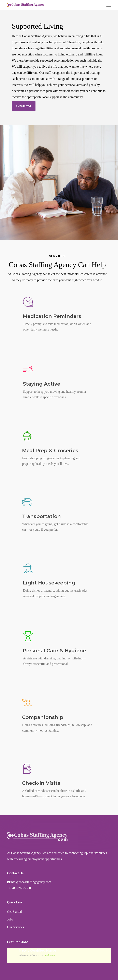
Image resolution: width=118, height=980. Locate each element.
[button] (109, 5)
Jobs (10, 919)
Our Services (16, 927)
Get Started (14, 912)
